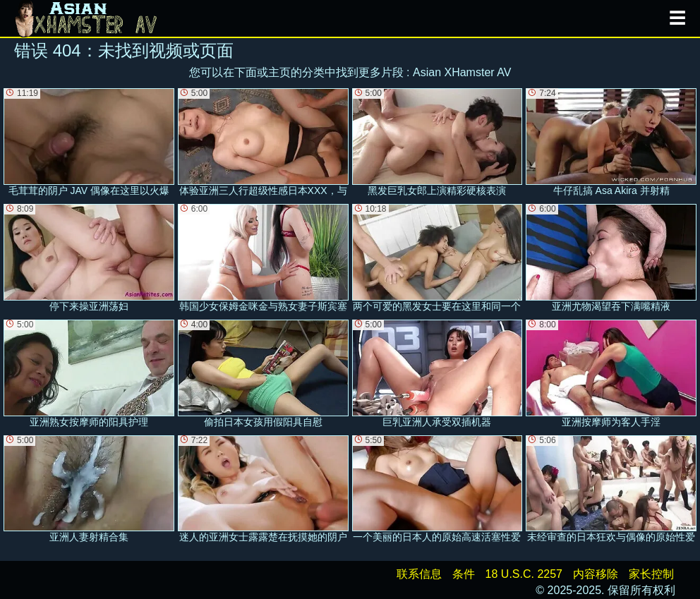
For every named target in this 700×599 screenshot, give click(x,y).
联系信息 (419, 574)
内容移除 (596, 574)
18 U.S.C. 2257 (524, 574)
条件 (464, 574)
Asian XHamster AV (462, 72)
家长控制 (651, 574)
